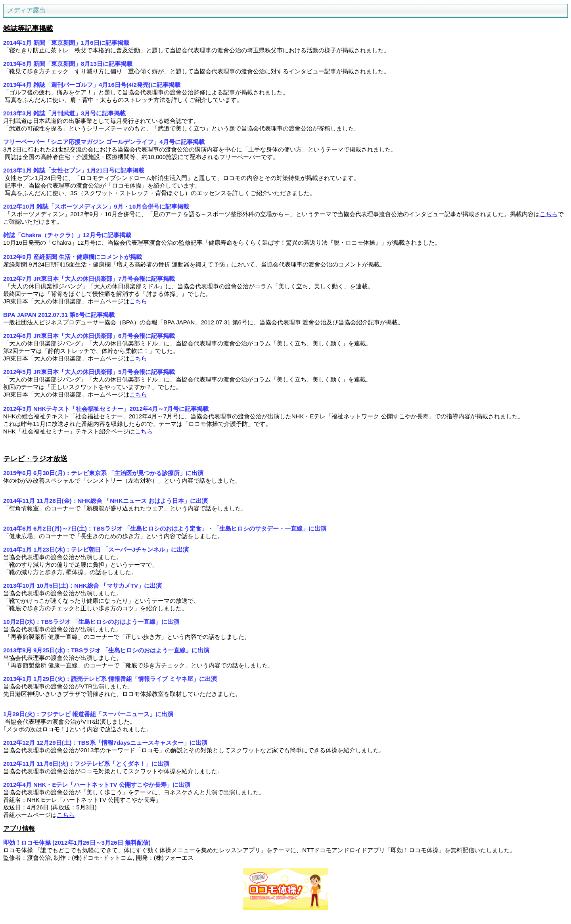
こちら (549, 214)
